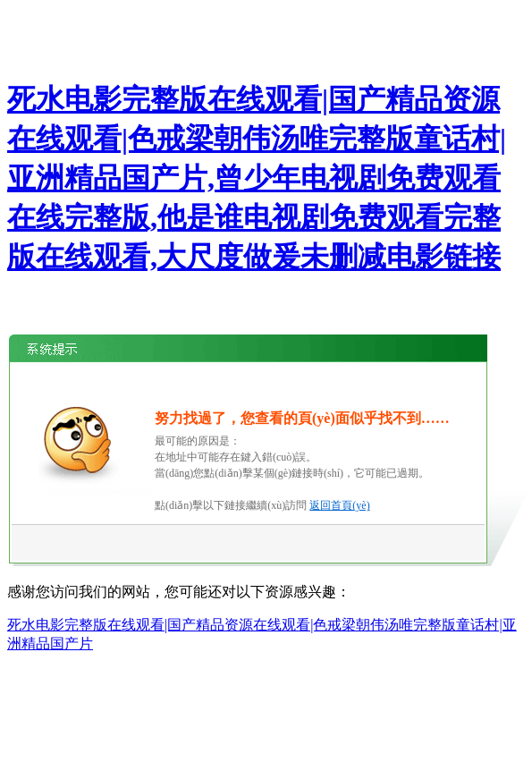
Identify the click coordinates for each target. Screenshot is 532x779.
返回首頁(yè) (339, 505)
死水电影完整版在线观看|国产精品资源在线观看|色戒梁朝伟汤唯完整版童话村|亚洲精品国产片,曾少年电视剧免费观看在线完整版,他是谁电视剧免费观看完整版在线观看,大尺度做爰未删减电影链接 (257, 178)
